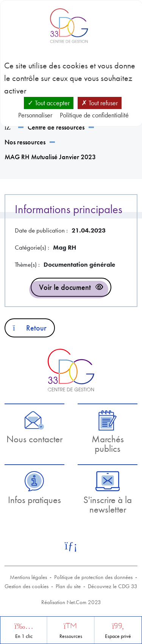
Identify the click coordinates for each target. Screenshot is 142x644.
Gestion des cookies (27, 586)
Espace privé (118, 636)
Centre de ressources (56, 127)
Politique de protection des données (93, 577)
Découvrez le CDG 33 (113, 586)
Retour (30, 328)
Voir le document (65, 287)
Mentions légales (28, 577)
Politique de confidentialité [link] (94, 115)
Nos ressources (25, 142)
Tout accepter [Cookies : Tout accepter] (49, 103)
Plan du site (68, 586)
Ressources (71, 636)
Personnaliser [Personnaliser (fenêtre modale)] (35, 115)
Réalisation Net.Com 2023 (71, 602)
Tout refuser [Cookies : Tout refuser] (100, 103)
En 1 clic (24, 636)
